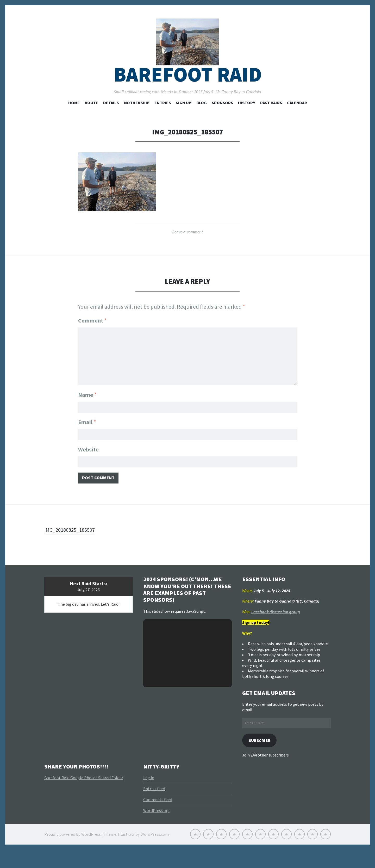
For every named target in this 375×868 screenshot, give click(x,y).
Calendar (297, 117)
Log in (149, 796)
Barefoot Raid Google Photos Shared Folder (84, 796)
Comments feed (158, 818)
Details (111, 117)
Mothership (137, 117)
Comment (92, 336)
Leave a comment (187, 247)
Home (74, 117)
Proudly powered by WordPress (73, 852)
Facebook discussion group (276, 629)
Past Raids (271, 117)
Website (88, 464)
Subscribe (261, 758)
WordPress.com (155, 852)
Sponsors (222, 117)
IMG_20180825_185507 (72, 547)
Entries (163, 117)
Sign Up (184, 117)
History (247, 117)
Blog (202, 117)
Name (87, 408)
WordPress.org (157, 829)
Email (87, 436)
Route (91, 117)
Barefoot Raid (188, 89)
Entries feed (154, 807)
